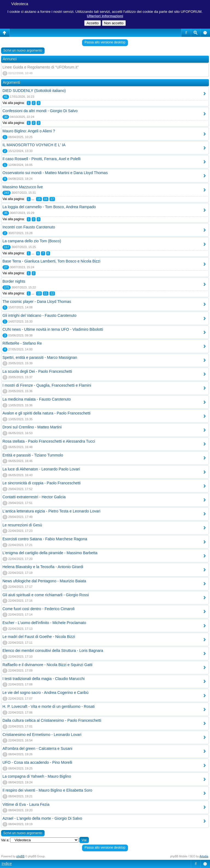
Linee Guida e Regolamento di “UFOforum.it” (41, 67)
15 (39, 199)
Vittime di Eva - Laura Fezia (26, 804)
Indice (7, 864)
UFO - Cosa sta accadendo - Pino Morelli (37, 762)
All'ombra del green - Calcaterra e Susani (37, 748)
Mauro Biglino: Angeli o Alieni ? (29, 131)
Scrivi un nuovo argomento (23, 50)
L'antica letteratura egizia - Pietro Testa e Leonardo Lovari (51, 511)
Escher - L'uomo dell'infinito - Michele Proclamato (44, 623)
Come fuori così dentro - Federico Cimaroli (39, 609)
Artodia (204, 856)
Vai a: (5, 840)
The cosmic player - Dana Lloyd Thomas (37, 302)
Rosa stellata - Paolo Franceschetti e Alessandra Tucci (49, 441)
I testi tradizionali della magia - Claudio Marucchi (43, 679)
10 (39, 293)
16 (46, 199)
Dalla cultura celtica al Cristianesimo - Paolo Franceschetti (52, 720)
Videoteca (20, 4)
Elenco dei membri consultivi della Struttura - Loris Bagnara (53, 651)
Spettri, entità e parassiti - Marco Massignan (40, 357)
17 (52, 199)
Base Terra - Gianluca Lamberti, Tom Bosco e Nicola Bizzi (51, 261)
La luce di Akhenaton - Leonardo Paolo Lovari (41, 469)
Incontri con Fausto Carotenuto (29, 227)
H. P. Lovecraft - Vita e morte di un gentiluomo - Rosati (49, 706)
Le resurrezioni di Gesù (22, 525)
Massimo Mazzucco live (23, 187)
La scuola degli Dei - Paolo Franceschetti (37, 371)
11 (46, 293)
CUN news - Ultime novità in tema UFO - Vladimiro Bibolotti (53, 329)
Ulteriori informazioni (105, 16)
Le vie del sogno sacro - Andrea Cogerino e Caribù (45, 693)
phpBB (21, 856)
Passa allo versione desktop (105, 42)
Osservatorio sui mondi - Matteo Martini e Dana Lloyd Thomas (55, 173)
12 (52, 293)
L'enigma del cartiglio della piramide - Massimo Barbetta (50, 553)
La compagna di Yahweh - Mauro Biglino (37, 776)
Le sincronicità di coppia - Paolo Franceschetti (42, 483)
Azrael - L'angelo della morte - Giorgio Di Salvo (42, 818)
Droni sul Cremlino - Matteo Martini (32, 427)
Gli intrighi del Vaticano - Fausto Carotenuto (40, 315)
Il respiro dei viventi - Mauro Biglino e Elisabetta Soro (47, 790)
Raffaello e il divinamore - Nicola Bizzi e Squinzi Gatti (47, 665)
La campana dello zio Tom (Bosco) (32, 241)
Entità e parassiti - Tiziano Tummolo (33, 455)
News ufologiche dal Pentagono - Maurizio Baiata (44, 581)
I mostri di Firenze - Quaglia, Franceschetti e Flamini (47, 385)
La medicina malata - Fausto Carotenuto (37, 399)
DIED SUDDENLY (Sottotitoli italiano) (34, 91)
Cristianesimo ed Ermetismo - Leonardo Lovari (42, 735)
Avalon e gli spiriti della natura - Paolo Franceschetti (46, 413)
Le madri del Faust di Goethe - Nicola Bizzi (39, 637)
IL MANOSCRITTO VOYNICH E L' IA (34, 145)
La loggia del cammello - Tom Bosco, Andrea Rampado (49, 207)
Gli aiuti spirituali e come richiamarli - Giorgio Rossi (46, 595)
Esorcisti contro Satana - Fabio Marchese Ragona (45, 539)
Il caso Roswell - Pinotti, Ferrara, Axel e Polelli (42, 159)
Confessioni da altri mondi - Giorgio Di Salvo (40, 111)
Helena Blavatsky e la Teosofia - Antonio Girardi (43, 567)
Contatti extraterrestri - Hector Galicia (34, 497)
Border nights (14, 281)
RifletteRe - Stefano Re (22, 343)
